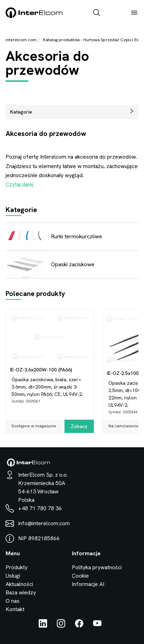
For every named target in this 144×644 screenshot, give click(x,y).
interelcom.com (21, 40)
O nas (13, 601)
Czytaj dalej (20, 184)
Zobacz (79, 426)
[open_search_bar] (97, 13)
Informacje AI (88, 584)
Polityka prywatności (97, 567)
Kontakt (15, 609)
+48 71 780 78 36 (40, 508)
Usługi (13, 576)
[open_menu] (134, 13)
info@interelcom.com (44, 523)
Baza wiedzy (21, 592)
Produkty (17, 567)
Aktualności (19, 584)
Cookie (80, 576)
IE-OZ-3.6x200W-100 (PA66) (41, 370)
